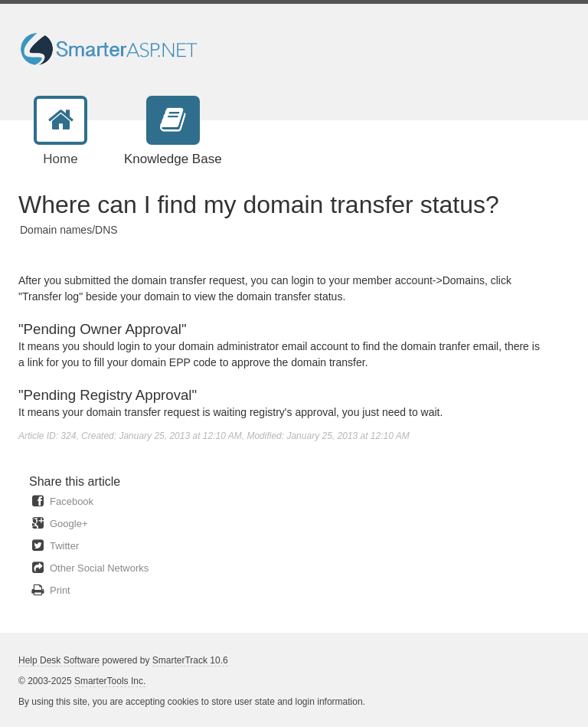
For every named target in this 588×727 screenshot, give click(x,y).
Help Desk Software (59, 660)
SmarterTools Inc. (110, 681)
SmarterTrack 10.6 (190, 660)
